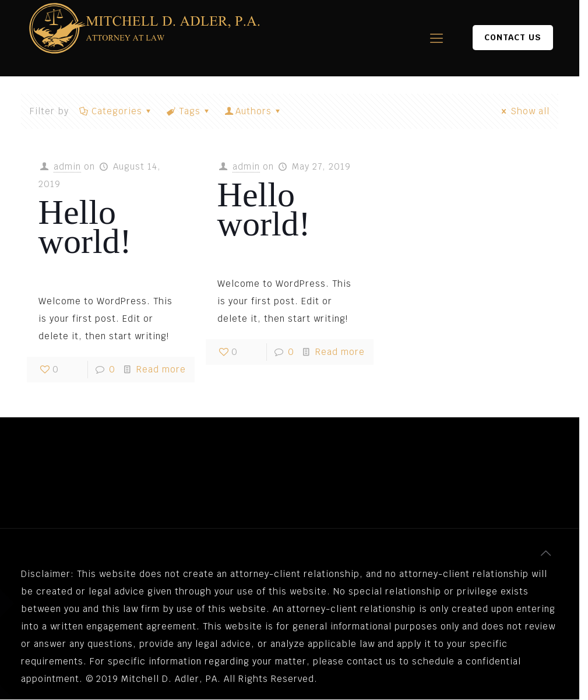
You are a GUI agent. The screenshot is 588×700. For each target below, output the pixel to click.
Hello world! (85, 227)
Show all (524, 111)
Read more (161, 369)
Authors (253, 111)
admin (67, 166)
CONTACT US (513, 37)
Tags (189, 111)
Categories (116, 111)
